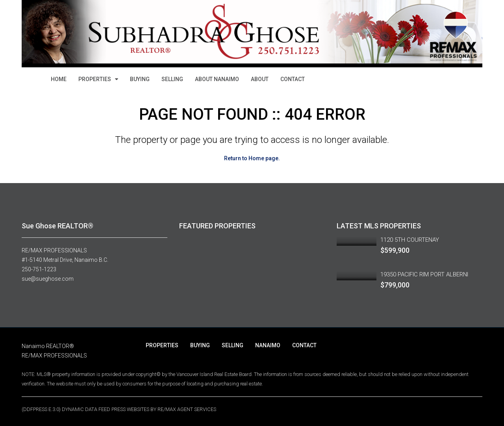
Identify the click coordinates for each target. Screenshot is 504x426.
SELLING (172, 79)
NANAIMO (268, 345)
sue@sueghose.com (48, 279)
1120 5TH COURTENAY (410, 240)
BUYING (140, 79)
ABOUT (260, 79)
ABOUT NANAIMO (217, 79)
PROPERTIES (95, 79)
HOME (59, 79)
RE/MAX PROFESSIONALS (54, 250)
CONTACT (293, 79)
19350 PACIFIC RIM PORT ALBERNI (424, 274)
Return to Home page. (252, 158)
